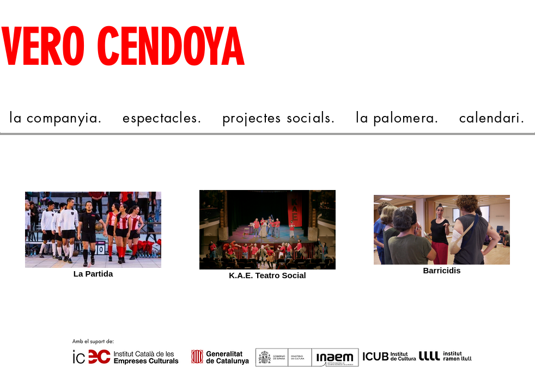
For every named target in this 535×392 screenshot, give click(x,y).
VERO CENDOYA (122, 48)
